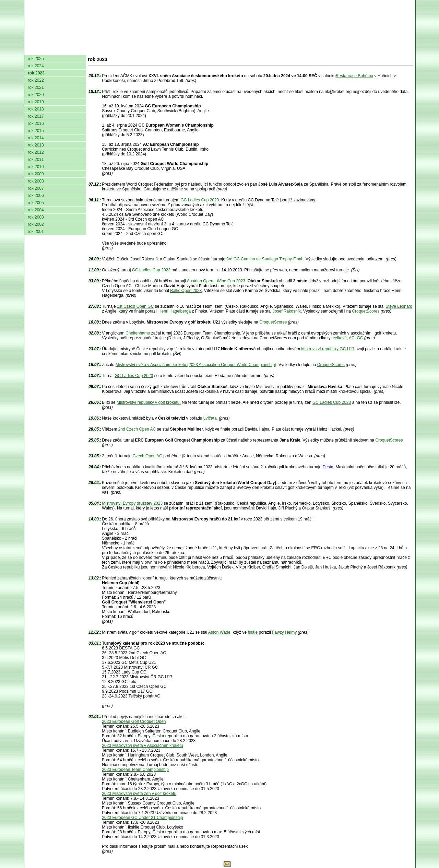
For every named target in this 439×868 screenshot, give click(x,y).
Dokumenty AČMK (111, 50)
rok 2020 (36, 95)
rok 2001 (36, 232)
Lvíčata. (211, 418)
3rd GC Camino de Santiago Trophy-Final (264, 259)
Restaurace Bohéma (354, 76)
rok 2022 (36, 80)
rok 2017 (36, 116)
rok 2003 (36, 217)
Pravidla (256, 50)
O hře (284, 50)
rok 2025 (36, 59)
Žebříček (221, 50)
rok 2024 (36, 66)
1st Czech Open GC (135, 306)
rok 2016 (36, 124)
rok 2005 (36, 203)
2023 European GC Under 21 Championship (142, 818)
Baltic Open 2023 (186, 291)
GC (360, 338)
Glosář (309, 50)
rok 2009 (36, 174)
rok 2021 (36, 87)
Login (404, 50)
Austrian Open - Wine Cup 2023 (216, 281)
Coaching (342, 50)
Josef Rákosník (287, 311)
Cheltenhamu (138, 333)
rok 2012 (36, 152)
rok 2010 (36, 167)
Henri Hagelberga (175, 311)
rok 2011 (36, 160)
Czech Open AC (147, 456)
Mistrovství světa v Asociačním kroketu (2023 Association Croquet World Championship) (196, 365)
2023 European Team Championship (135, 770)
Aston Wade (219, 632)
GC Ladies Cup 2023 (200, 200)
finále (253, 632)
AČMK (61, 50)
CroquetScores (366, 311)
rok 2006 (36, 196)
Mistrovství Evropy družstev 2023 (132, 503)
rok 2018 (36, 109)
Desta (328, 467)
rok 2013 (36, 145)
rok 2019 (36, 102)
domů (36, 50)
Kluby (161, 50)
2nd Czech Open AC (137, 429)
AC (352, 338)
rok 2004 (36, 210)
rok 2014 (36, 138)
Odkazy (377, 50)
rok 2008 (36, 181)
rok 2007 (36, 188)
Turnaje (188, 50)
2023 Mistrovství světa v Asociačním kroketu (142, 746)
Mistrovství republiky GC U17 (328, 349)
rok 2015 (36, 131)
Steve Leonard (399, 306)
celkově (340, 338)
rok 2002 (36, 224)
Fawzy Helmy (284, 632)
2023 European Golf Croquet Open (134, 722)
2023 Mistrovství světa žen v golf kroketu (139, 794)
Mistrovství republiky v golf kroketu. (149, 402)
